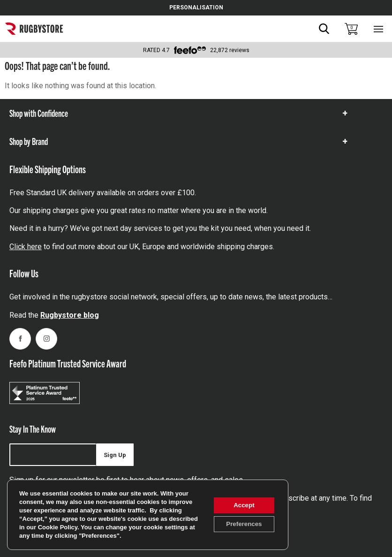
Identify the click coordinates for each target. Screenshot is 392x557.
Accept (242, 505)
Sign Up (115, 455)
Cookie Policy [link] (88, 527)
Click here (26, 247)
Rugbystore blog (70, 315)
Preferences (241, 525)
